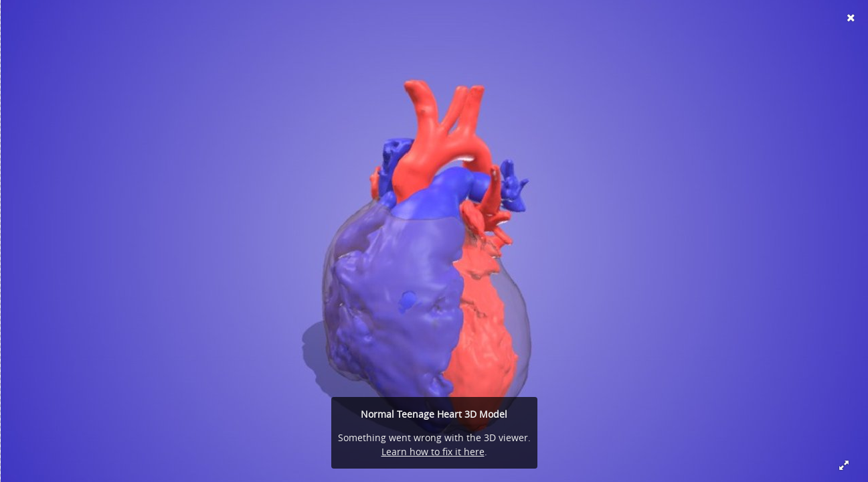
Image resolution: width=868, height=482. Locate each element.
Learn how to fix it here (433, 452)
